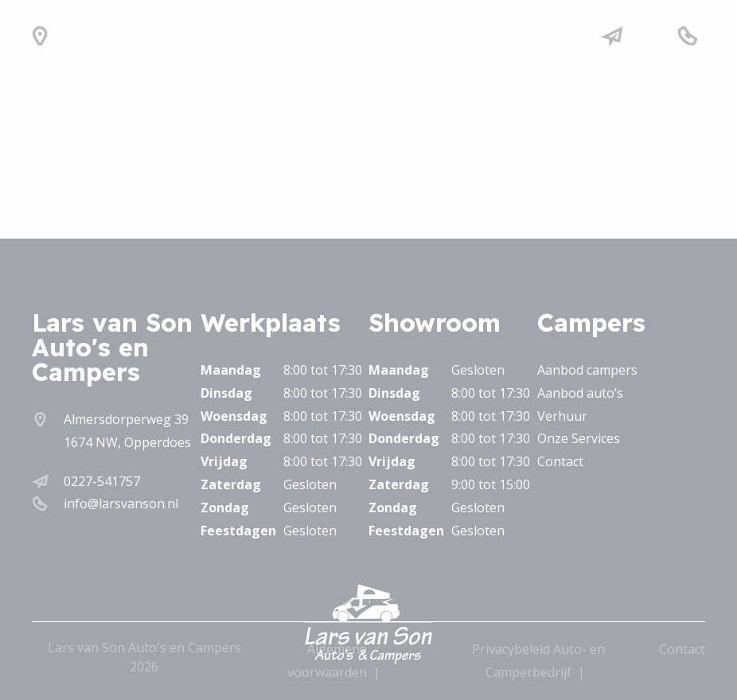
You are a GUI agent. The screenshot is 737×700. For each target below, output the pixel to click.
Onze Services (579, 438)
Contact (560, 461)
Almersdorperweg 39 (126, 419)
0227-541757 (102, 481)
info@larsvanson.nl (121, 504)
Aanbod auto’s (580, 393)
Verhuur (562, 416)
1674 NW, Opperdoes (127, 442)
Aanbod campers (587, 370)
